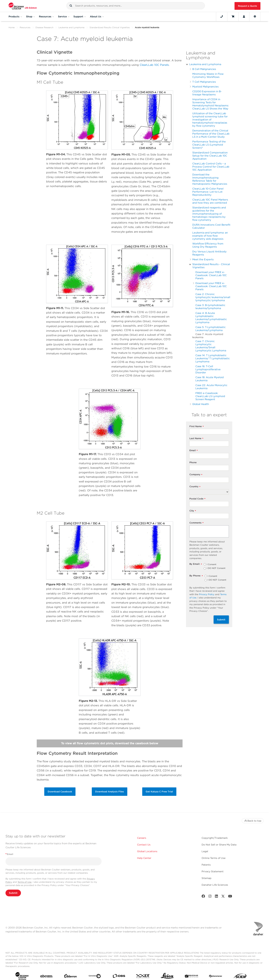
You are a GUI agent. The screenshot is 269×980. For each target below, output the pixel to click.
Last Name (196, 439)
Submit (221, 620)
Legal (205, 851)
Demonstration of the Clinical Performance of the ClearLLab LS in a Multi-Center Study (211, 134)
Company (196, 475)
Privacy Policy (207, 594)
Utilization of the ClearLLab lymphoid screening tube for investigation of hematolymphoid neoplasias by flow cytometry (210, 119)
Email (194, 451)
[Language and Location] (255, 16)
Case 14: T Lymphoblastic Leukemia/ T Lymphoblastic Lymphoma (213, 358)
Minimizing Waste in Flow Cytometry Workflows (208, 75)
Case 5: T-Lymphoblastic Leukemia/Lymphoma (210, 329)
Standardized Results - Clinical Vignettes (211, 266)
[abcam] (46, 977)
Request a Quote (247, 6)
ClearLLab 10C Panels (154, 65)
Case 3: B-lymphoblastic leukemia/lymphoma (210, 307)
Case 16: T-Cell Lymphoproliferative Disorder (208, 369)
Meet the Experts (203, 259)
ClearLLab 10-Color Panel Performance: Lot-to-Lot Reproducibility (208, 192)
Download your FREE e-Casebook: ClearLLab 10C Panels (211, 275)
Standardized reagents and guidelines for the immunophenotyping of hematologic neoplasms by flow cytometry (209, 214)
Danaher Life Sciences (215, 885)
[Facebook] (203, 897)
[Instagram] (210, 897)
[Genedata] (95, 977)
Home (12, 27)
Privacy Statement (213, 871)
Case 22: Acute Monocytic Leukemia (211, 387)
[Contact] (222, 16)
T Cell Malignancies (204, 82)
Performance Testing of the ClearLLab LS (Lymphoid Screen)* (209, 145)
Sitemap (206, 878)
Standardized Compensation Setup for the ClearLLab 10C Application (210, 156)
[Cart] (233, 16)
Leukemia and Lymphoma (71, 27)
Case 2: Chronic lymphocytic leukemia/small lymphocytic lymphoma (213, 297)
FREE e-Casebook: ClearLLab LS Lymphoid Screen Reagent (210, 396)
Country (195, 487)
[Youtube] (230, 897)
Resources (25, 27)
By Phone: (196, 576)
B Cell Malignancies (204, 69)
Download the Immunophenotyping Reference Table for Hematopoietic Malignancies (210, 179)
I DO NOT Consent (216, 568)
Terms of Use (25, 882)
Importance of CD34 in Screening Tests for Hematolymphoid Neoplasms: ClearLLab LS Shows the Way (211, 104)
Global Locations (147, 851)
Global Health (201, 404)
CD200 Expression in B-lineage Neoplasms (207, 93)
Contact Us (144, 845)
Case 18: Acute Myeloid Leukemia (210, 379)
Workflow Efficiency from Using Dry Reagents (208, 245)
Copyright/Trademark (215, 838)
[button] (71, 6)
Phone (193, 462)
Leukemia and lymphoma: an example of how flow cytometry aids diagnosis (210, 236)
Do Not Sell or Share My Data (219, 845)
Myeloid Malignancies (205, 87)
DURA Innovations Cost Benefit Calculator (211, 226)
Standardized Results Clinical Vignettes (110, 27)
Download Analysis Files (110, 792)
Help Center (144, 858)
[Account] (244, 16)
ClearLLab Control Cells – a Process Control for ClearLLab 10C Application (211, 167)
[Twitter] (223, 897)
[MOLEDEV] (191, 977)
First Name (197, 427)
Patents (206, 865)
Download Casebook (60, 792)
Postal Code (197, 499)
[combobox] (136, 6)
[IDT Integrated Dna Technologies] (143, 977)
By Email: (196, 564)
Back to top (253, 821)
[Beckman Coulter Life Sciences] (23, 6)
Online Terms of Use (214, 858)
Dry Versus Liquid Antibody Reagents (209, 253)
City (193, 511)
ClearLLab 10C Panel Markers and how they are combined (210, 201)
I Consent (212, 565)
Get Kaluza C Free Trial (159, 792)
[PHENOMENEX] (216, 977)
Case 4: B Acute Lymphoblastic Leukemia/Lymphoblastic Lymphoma (211, 318)
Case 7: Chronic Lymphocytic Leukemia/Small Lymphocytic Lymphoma (211, 346)
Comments (196, 523)
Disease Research (44, 27)
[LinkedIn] (217, 897)
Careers (142, 838)
